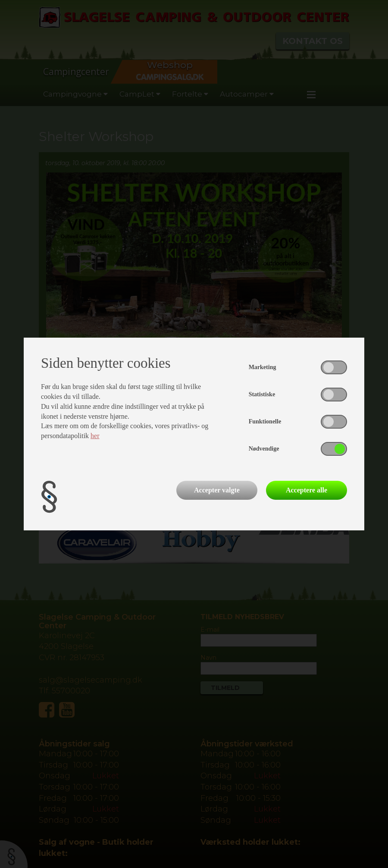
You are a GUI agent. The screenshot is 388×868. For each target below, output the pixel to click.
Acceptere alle (307, 490)
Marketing (263, 367)
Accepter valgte (217, 490)
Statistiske (262, 394)
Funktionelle (265, 421)
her (95, 436)
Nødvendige (264, 449)
